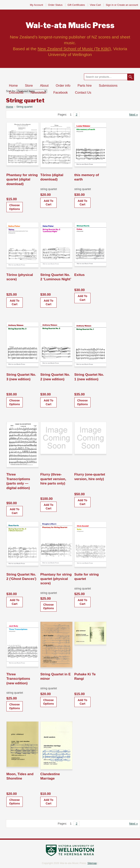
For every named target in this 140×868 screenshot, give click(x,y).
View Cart (96, 5)
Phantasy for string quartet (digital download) (22, 179)
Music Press (70, 25)
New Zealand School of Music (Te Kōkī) (74, 49)
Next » (134, 114)
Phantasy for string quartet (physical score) (56, 579)
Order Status (55, 5)
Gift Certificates (76, 5)
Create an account (128, 5)
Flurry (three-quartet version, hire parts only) (53, 479)
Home (10, 107)
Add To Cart (48, 203)
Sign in (110, 5)
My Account (36, 5)
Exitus (80, 275)
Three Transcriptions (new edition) (18, 679)
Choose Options (15, 207)
